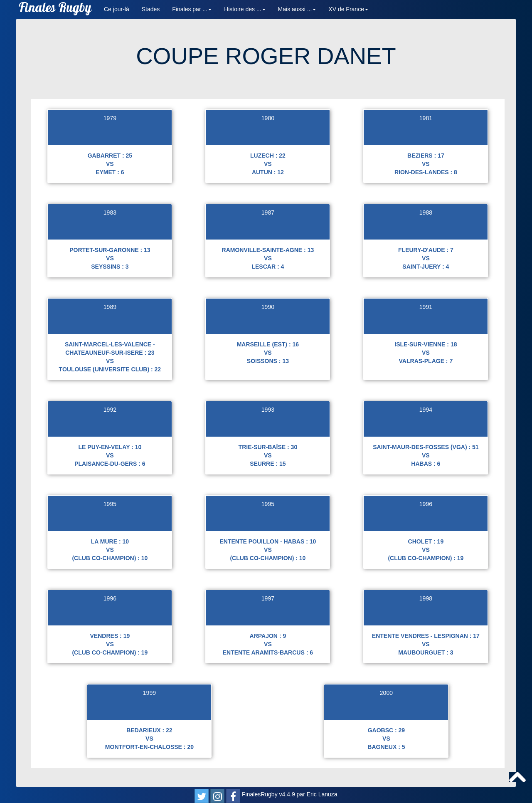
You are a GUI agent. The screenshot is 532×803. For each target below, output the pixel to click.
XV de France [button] (348, 9)
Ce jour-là (117, 9)
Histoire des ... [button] (245, 9)
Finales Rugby (55, 9)
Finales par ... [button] (192, 9)
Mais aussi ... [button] (297, 9)
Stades (151, 9)
